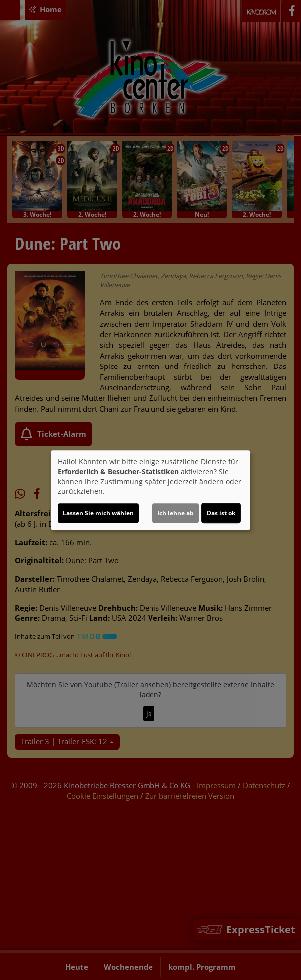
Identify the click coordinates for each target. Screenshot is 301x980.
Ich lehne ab (176, 513)
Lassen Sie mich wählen (98, 513)
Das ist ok (221, 513)
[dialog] (150, 490)
